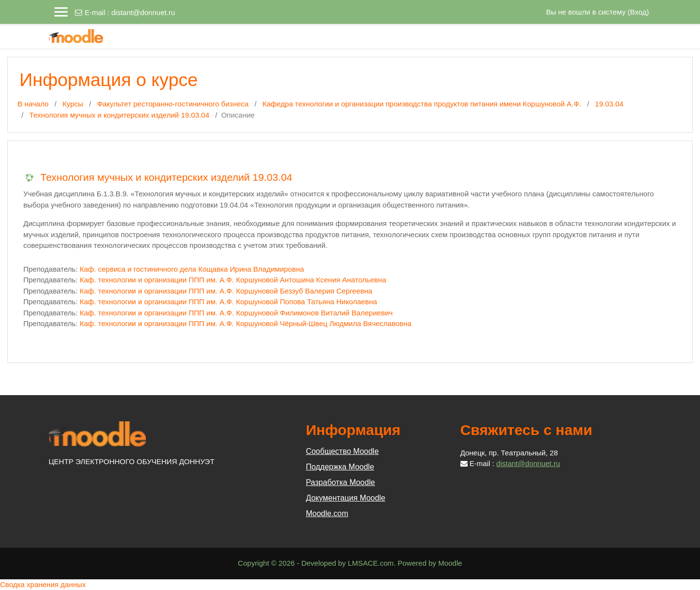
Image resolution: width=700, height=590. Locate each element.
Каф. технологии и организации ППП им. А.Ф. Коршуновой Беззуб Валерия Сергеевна (226, 291)
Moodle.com (327, 513)
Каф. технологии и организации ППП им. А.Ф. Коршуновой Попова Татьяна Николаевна (228, 302)
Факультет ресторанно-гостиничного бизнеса (173, 104)
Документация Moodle (345, 498)
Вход (638, 12)
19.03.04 (609, 104)
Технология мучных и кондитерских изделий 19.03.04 (119, 115)
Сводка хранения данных (43, 584)
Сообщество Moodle (342, 451)
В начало (33, 104)
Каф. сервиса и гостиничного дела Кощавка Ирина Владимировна (192, 269)
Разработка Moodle (340, 482)
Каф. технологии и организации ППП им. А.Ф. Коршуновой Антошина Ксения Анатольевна (233, 280)
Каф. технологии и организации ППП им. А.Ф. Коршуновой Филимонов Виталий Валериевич (236, 313)
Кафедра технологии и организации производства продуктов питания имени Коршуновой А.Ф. (422, 104)
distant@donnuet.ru (143, 12)
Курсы (73, 104)
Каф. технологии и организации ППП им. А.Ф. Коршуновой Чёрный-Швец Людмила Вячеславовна (245, 323)
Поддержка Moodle (340, 467)
